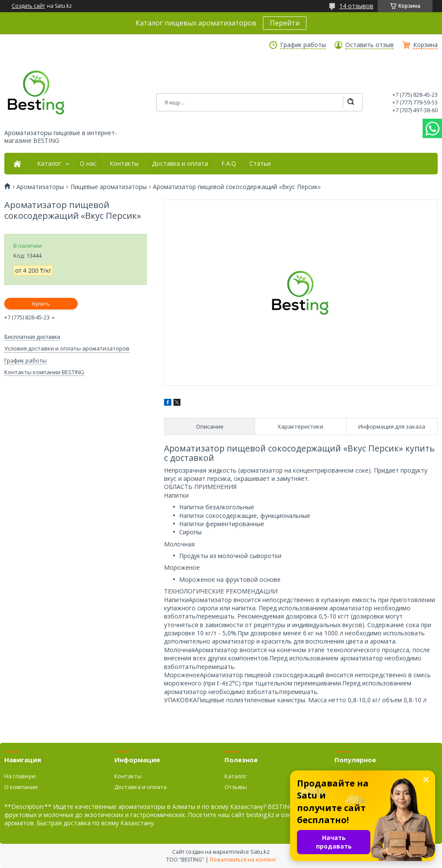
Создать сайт (28, 6)
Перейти (285, 23)
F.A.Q (229, 164)
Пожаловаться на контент (243, 860)
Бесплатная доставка (32, 337)
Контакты (124, 164)
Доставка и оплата (180, 164)
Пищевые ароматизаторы (109, 187)
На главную (20, 776)
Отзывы (236, 787)
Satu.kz (260, 852)
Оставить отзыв (369, 45)
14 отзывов (356, 6)
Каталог (49, 164)
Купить (41, 304)
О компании (21, 787)
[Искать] (350, 102)
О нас (88, 164)
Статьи (260, 164)
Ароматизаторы (40, 187)
